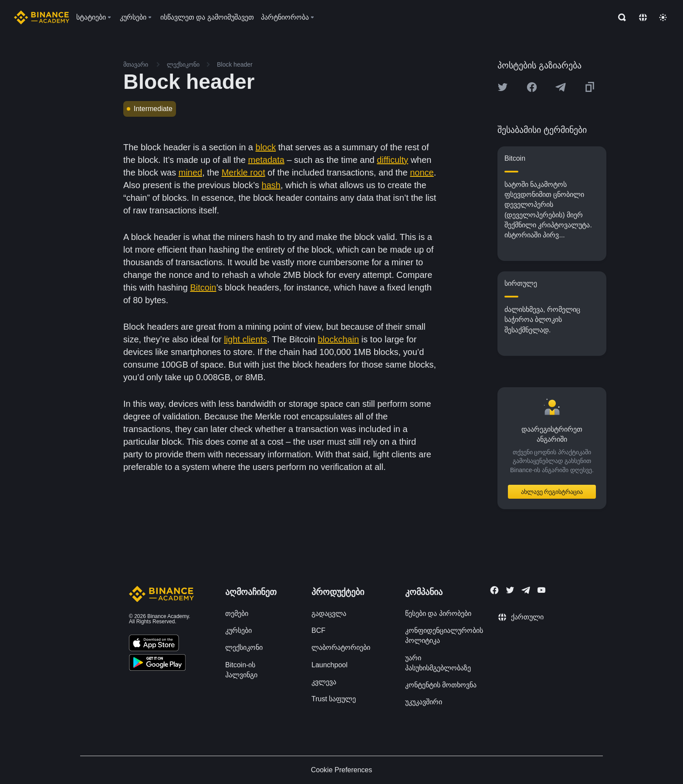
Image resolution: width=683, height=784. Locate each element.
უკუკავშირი (424, 702)
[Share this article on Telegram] (561, 87)
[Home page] (42, 17)
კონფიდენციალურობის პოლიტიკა (444, 635)
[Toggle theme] (663, 17)
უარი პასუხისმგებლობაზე (438, 663)
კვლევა (324, 682)
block (266, 147)
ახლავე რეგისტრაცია (552, 492)
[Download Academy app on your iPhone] (154, 644)
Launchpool (330, 665)
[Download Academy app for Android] (157, 664)
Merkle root (243, 172)
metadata (266, 160)
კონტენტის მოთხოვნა (441, 685)
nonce (422, 172)
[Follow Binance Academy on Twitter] (510, 590)
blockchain (339, 339)
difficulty (392, 160)
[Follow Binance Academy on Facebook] (494, 590)
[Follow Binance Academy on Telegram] (526, 590)
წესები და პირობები (438, 613)
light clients (245, 339)
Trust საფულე (334, 699)
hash (271, 185)
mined (190, 172)
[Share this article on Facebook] (532, 87)
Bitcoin (203, 287)
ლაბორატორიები (341, 647)
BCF (318, 630)
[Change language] (643, 17)
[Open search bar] (619, 17)
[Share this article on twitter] (503, 87)
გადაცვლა (329, 613)
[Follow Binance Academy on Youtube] (541, 590)
